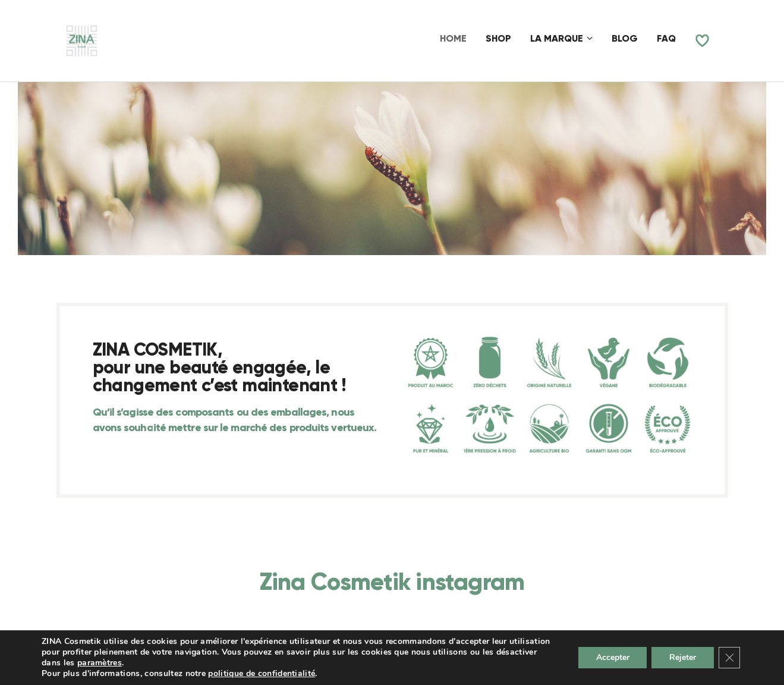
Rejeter (683, 657)
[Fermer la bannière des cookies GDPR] (729, 658)
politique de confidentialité (262, 673)
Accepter (612, 657)
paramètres (100, 663)
